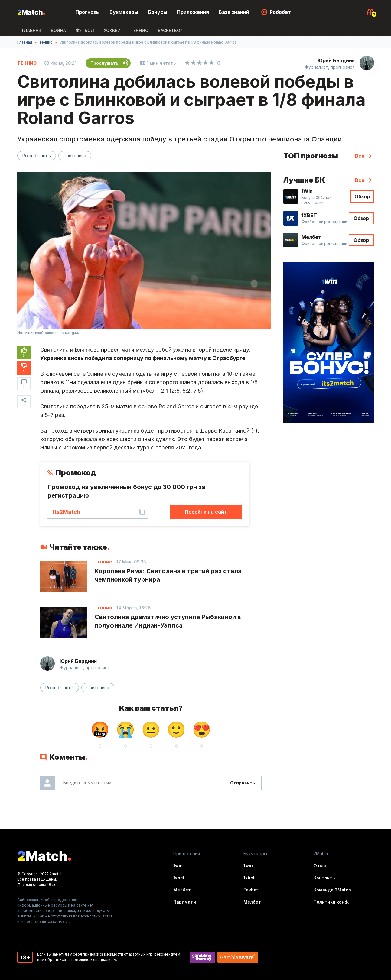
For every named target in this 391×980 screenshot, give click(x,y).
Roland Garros (37, 156)
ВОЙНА (58, 30)
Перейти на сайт (206, 512)
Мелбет (182, 890)
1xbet (179, 878)
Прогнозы (88, 12)
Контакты (325, 878)
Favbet (251, 890)
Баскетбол (171, 30)
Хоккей (112, 30)
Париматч (185, 902)
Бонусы (158, 12)
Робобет (280, 12)
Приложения (193, 12)
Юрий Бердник (336, 60)
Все (360, 156)
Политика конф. (331, 902)
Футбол (85, 30)
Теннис (139, 30)
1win (178, 866)
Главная (32, 30)
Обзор (362, 196)
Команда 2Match (332, 890)
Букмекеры (124, 12)
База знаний (234, 12)
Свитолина (75, 156)
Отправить (243, 783)
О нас (320, 866)
